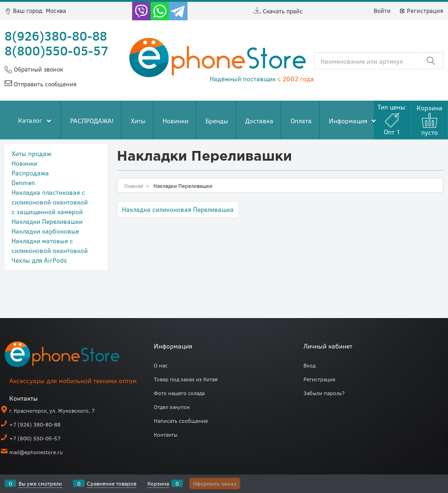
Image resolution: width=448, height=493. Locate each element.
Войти (382, 11)
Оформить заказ (215, 483)
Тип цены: (392, 119)
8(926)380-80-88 (56, 36)
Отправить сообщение (44, 84)
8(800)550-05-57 (57, 50)
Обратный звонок (37, 69)
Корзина (158, 483)
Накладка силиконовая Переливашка (178, 209)
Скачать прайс (278, 11)
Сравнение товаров (112, 483)
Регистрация (421, 11)
